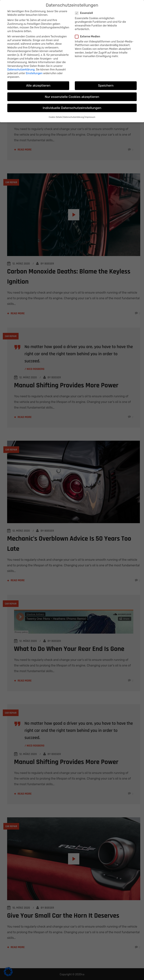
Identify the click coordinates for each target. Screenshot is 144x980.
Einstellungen (34, 73)
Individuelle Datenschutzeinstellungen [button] (72, 108)
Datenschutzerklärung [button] (74, 117)
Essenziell (85, 13)
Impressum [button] (90, 117)
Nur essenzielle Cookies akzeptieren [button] (72, 97)
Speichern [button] (106, 85)
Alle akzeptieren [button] (38, 85)
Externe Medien (89, 37)
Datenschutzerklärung (21, 70)
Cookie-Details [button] (55, 117)
